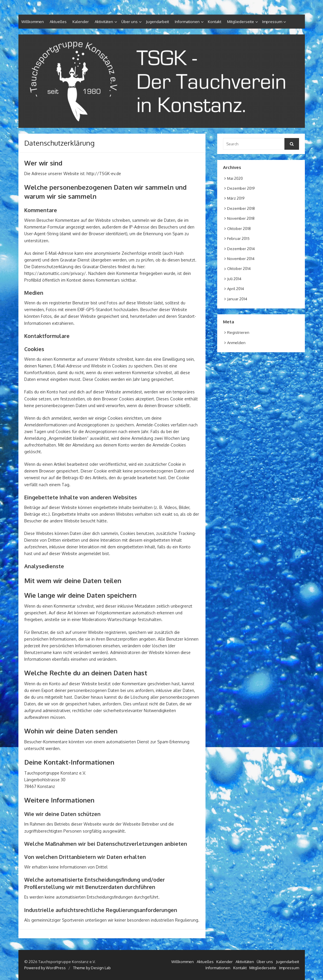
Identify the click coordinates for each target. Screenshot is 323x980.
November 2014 (241, 259)
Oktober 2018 (239, 229)
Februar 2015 (238, 238)
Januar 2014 (237, 299)
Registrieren (238, 332)
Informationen (187, 22)
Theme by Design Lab (92, 968)
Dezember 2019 (241, 188)
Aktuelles (58, 22)
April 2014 (236, 289)
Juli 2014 (234, 279)
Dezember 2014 (241, 249)
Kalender (81, 22)
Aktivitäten (104, 22)
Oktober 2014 (239, 268)
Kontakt (215, 22)
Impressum (272, 22)
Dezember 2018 (241, 208)
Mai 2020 (235, 178)
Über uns (129, 22)
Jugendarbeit (157, 22)
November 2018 (241, 218)
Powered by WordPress (45, 968)
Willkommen (33, 22)
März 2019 (236, 198)
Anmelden (236, 343)
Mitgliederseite (241, 22)
